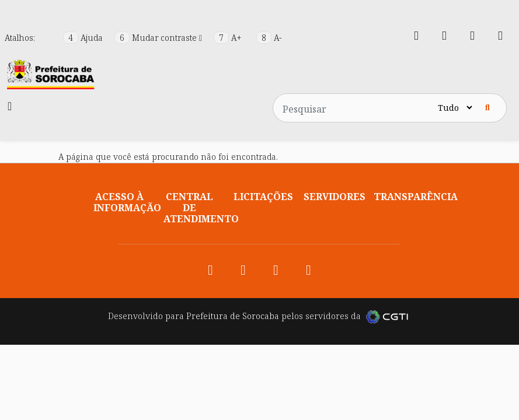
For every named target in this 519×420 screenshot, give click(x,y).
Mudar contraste (159, 38)
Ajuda (84, 38)
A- (269, 38)
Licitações (263, 197)
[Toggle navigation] (10, 106)
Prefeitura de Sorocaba (233, 316)
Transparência (416, 197)
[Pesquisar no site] (354, 108)
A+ (229, 38)
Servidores (335, 197)
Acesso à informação (127, 202)
